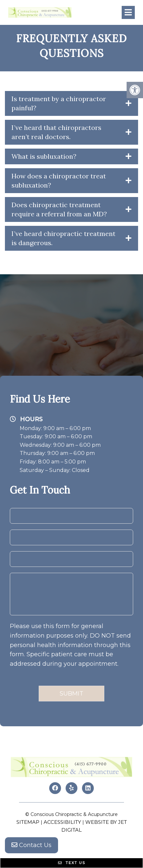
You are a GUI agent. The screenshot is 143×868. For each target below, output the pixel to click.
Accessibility (62, 822)
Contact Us (31, 845)
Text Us (72, 863)
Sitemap (28, 822)
